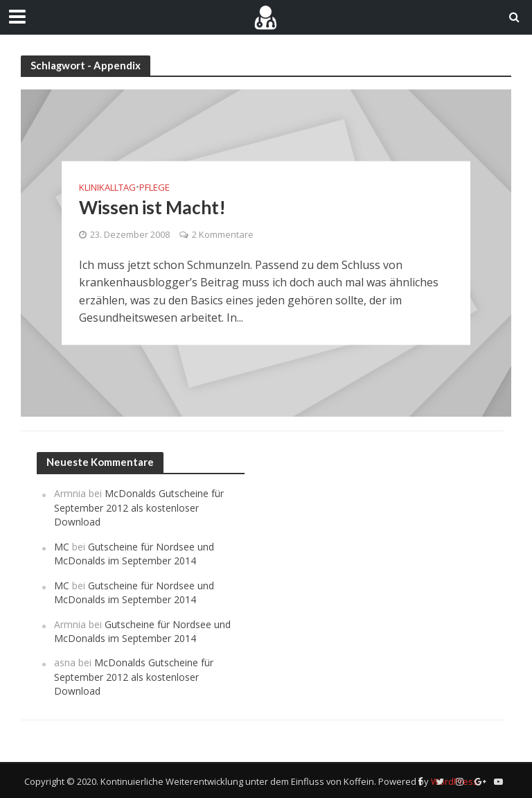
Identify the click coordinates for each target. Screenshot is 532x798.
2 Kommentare (223, 234)
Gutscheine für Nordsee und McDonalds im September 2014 (134, 554)
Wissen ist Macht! (152, 207)
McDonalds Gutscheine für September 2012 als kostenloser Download (139, 508)
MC (62, 547)
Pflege (154, 188)
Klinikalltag (107, 188)
